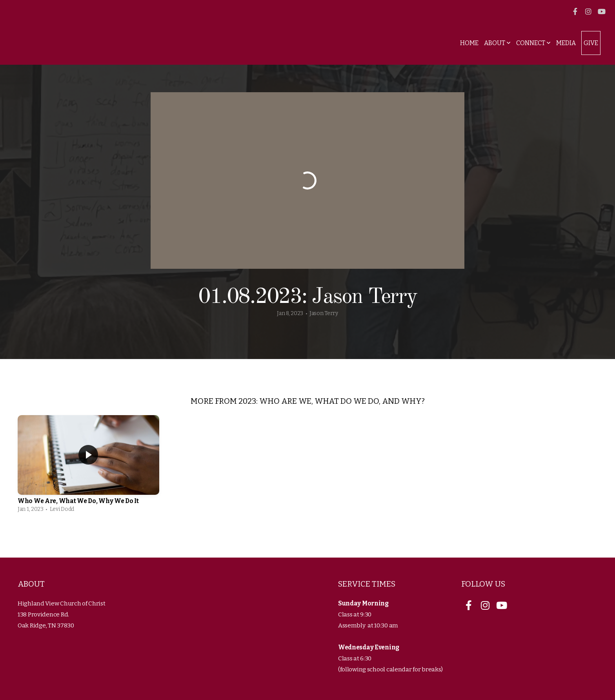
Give (591, 43)
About (497, 43)
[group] (88, 466)
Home (469, 43)
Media (566, 43)
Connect (533, 43)
